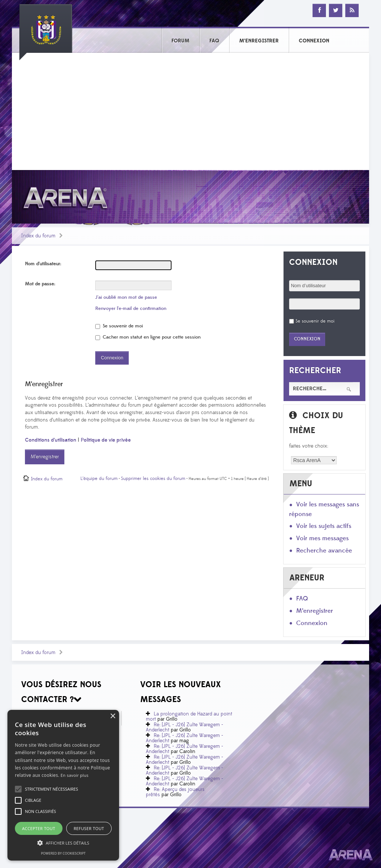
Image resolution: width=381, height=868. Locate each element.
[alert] (63, 785)
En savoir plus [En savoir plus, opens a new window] (75, 775)
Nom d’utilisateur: (43, 264)
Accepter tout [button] (39, 828)
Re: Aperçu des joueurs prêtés (175, 792)
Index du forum (38, 236)
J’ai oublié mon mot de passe (126, 297)
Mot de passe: (40, 284)
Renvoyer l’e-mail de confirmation (131, 308)
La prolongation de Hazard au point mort (189, 717)
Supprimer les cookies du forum (153, 478)
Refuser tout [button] (89, 828)
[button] (52, 789)
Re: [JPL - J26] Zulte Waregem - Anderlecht (185, 727)
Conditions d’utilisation (51, 440)
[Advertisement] (190, 114)
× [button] (113, 716)
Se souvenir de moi (119, 326)
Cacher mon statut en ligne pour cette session (148, 337)
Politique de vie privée (106, 440)
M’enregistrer (45, 457)
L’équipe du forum (99, 478)
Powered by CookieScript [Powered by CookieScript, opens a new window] (63, 853)
